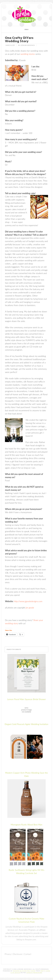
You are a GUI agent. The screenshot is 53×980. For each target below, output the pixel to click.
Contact (28, 954)
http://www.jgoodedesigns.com (28, 601)
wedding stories (28, 54)
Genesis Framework (34, 973)
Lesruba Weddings (24, 15)
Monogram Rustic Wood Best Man (26, 825)
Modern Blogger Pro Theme (24, 971)
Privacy (8, 954)
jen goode (30, 608)
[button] (26, 29)
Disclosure (18, 954)
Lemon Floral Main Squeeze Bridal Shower (26, 699)
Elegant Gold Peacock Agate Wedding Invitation (26, 724)
